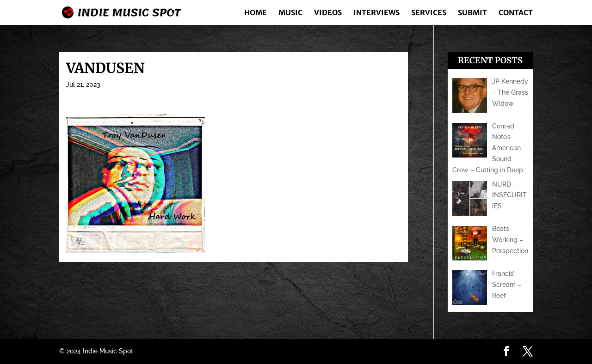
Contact (516, 13)
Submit (472, 13)
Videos (328, 13)
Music (290, 13)
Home (256, 13)
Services (429, 13)
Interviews (376, 13)
